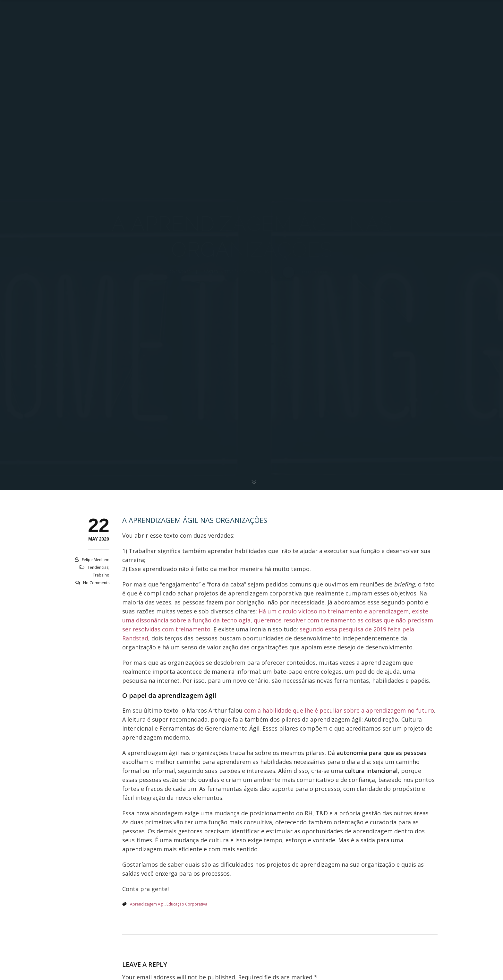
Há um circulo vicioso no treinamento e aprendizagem (334, 611)
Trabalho (101, 575)
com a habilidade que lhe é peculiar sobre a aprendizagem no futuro (339, 710)
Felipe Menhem (96, 560)
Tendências (98, 567)
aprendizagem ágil (147, 904)
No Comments (96, 583)
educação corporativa (187, 904)
